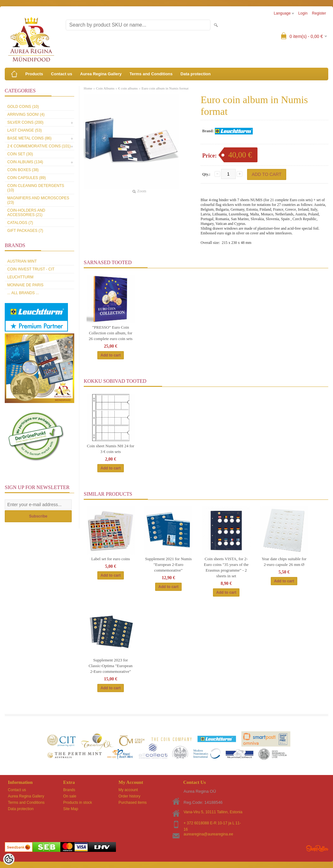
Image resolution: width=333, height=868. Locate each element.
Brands (69, 790)
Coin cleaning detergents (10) (36, 188)
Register (319, 13)
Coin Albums (105, 88)
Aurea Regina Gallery (101, 74)
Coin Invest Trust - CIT (31, 269)
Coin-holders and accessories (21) (26, 213)
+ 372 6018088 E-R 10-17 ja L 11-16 (212, 824)
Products (34, 74)
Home (88, 88)
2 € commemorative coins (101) (39, 146)
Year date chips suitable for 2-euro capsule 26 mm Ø (284, 562)
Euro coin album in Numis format (165, 88)
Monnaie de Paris (25, 285)
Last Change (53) (24, 130)
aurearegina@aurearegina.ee (208, 834)
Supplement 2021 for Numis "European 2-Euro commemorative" (168, 564)
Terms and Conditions (151, 74)
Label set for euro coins (111, 559)
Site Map (71, 809)
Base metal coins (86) (29, 138)
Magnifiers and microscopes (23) (38, 200)
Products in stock (78, 803)
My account (128, 790)
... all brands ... (23, 293)
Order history (129, 796)
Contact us (61, 74)
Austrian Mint (22, 261)
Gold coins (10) (23, 107)
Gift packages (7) (25, 231)
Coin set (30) (20, 154)
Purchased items (133, 803)
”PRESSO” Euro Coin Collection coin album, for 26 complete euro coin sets (111, 333)
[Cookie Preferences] (9, 859)
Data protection (195, 74)
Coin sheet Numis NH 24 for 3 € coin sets (111, 449)
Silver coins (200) (25, 122)
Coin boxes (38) (23, 170)
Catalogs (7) (20, 223)
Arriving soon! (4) (26, 115)
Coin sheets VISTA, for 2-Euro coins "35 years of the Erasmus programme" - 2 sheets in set (226, 567)
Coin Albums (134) (25, 162)
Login (303, 13)
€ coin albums (128, 88)
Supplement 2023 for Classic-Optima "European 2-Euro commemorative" (110, 666)
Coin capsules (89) (27, 178)
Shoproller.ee (317, 848)
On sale (70, 796)
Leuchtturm (20, 277)
